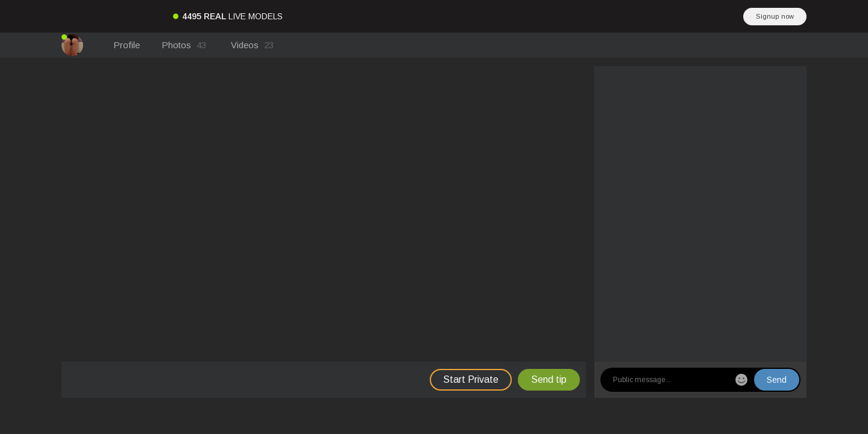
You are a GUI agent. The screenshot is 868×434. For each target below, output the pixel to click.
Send (777, 380)
